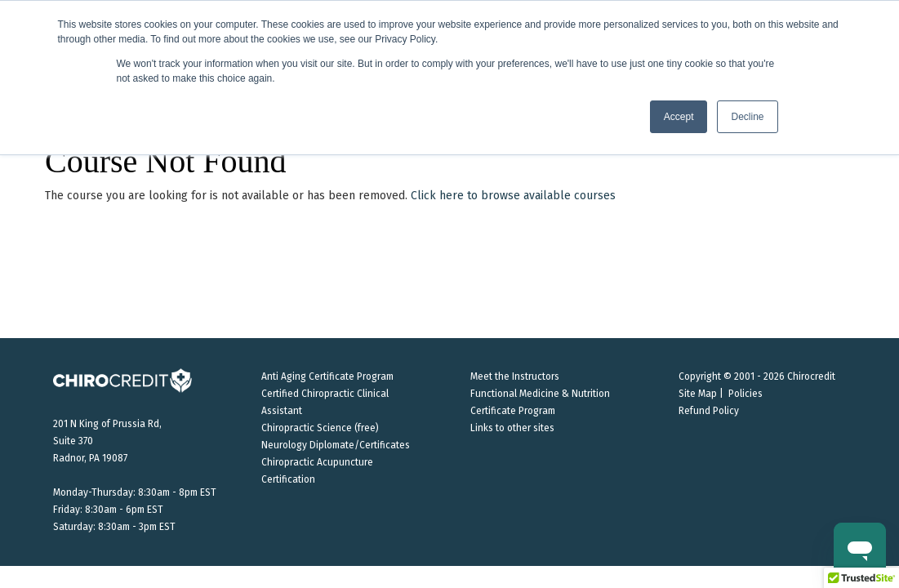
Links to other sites (512, 428)
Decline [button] (747, 117)
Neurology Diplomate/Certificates (336, 445)
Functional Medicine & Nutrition (540, 394)
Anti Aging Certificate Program (327, 376)
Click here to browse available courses (513, 196)
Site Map (698, 394)
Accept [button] (679, 117)
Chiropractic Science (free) (320, 428)
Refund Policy (709, 411)
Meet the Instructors (515, 376)
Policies (745, 394)
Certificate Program (513, 411)
